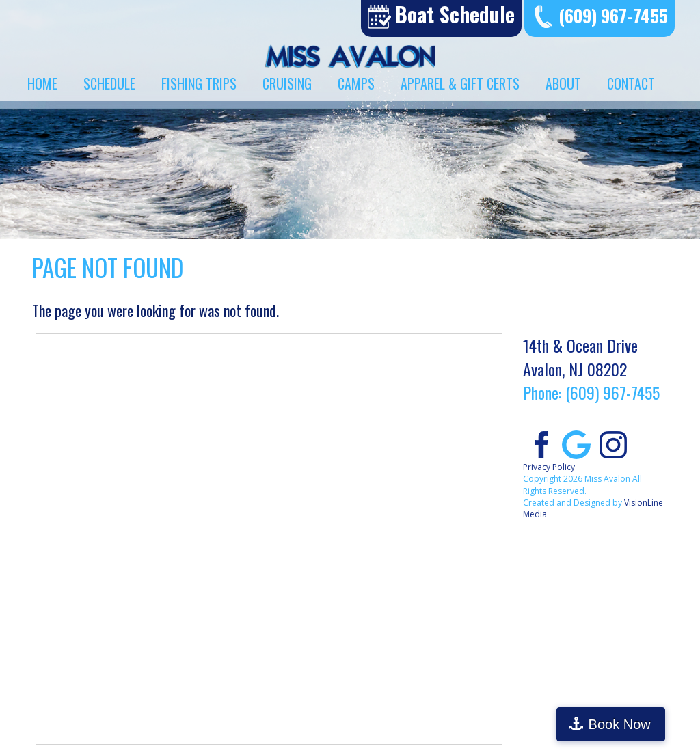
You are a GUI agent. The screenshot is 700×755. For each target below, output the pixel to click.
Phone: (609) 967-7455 (591, 392)
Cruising (287, 83)
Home (42, 83)
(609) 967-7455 (613, 15)
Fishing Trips (199, 83)
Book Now (641, 724)
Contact (631, 83)
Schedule (109, 83)
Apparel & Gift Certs (460, 83)
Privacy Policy (549, 467)
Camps (356, 83)
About (563, 83)
